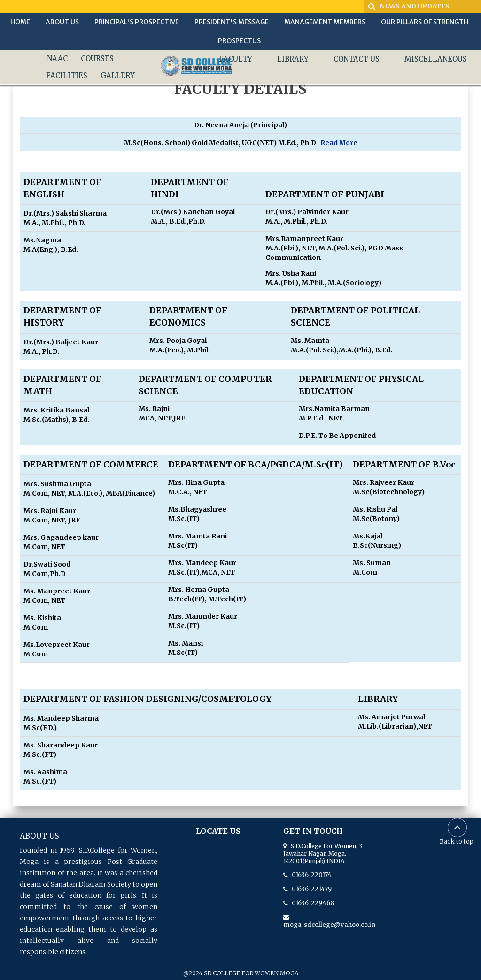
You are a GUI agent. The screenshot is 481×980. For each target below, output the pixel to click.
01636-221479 (310, 889)
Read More (339, 143)
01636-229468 (311, 903)
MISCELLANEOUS (436, 59)
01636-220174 (310, 875)
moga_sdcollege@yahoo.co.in (329, 921)
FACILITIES (67, 75)
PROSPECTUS (239, 41)
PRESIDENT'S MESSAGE (232, 22)
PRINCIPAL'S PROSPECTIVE (137, 22)
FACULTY (236, 59)
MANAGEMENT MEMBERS (325, 22)
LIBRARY (293, 59)
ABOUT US (62, 22)
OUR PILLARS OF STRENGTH (425, 22)
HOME (20, 22)
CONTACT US (357, 59)
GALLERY (118, 75)
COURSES (97, 58)
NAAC (57, 58)
